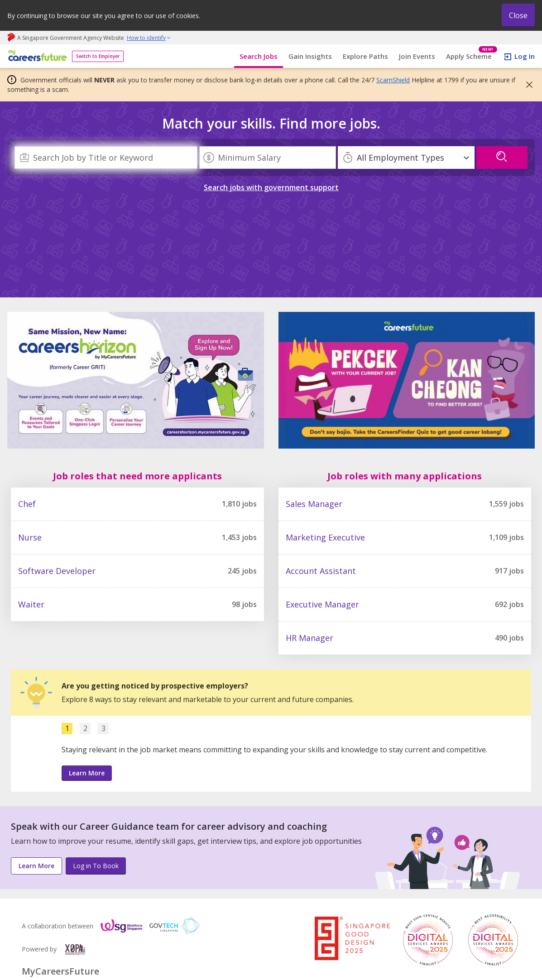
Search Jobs (259, 56)
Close (518, 15)
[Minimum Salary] (268, 158)
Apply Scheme (472, 56)
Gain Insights (310, 56)
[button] (527, 85)
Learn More (87, 773)
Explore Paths (365, 56)
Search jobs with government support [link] (271, 187)
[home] (36, 56)
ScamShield (393, 80)
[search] (502, 158)
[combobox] (106, 158)
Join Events (417, 56)
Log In (525, 56)
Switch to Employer (98, 56)
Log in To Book (96, 866)
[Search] (106, 158)
